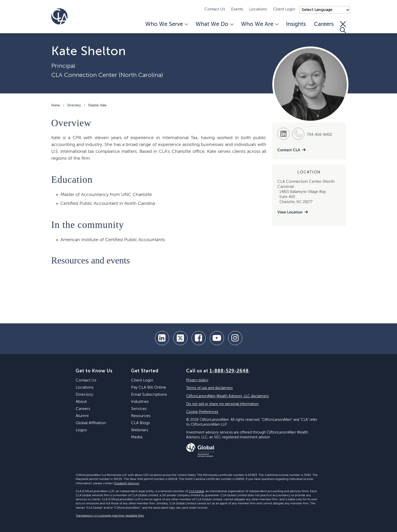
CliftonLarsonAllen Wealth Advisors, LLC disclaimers (227, 396)
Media (137, 437)
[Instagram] (235, 338)
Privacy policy (197, 380)
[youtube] (217, 338)
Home (56, 106)
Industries (140, 402)
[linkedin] (162, 338)
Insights (296, 24)
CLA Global (196, 491)
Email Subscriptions (149, 395)
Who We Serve (166, 24)
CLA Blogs (140, 423)
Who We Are (259, 24)
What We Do (214, 24)
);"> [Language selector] (325, 10)
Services (139, 409)
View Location (290, 212)
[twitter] (180, 338)
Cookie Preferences (202, 412)
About (81, 402)
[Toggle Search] (343, 27)
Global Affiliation (91, 423)
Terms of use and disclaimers (209, 388)
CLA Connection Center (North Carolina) (107, 75)
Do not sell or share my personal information (222, 404)
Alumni (82, 416)
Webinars (140, 430)
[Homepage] (59, 16)
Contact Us (215, 9)
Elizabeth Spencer (127, 484)
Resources (141, 416)
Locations (258, 9)
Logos (81, 430)
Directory (74, 106)
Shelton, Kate (97, 106)
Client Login (284, 9)
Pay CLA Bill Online (149, 388)
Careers (324, 24)
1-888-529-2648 (229, 371)
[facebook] (199, 338)
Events (237, 9)
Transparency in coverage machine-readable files (110, 516)
